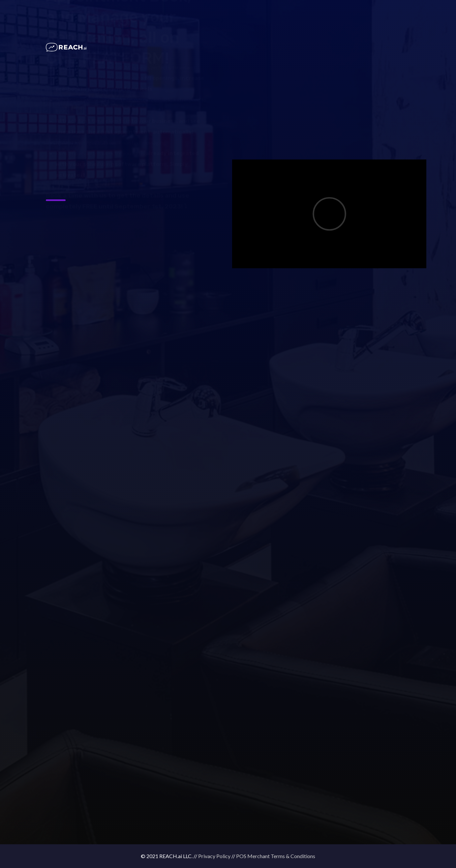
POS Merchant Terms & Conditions (276, 856)
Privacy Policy (214, 856)
